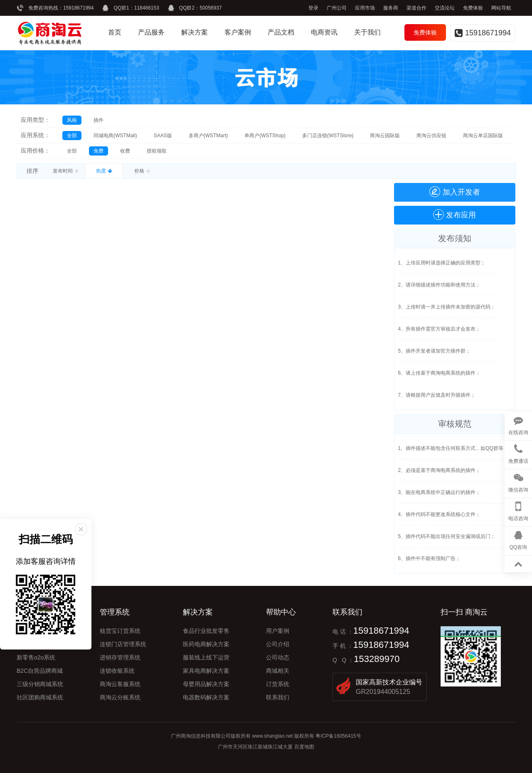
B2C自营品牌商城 (40, 671)
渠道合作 (416, 8)
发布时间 (66, 171)
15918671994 (78, 8)
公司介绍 (278, 644)
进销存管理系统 (120, 657)
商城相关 (278, 671)
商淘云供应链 (431, 136)
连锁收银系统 (117, 671)
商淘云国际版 (385, 136)
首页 (115, 32)
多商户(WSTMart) (208, 136)
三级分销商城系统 (40, 684)
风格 (72, 120)
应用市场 (365, 8)
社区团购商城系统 (40, 697)
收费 (125, 151)
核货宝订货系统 (120, 631)
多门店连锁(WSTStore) (328, 136)
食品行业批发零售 (206, 631)
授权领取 (157, 151)
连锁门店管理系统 (123, 644)
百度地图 (304, 747)
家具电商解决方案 (206, 671)
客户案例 (238, 32)
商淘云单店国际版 (483, 136)
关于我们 (367, 32)
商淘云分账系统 (120, 697)
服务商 (391, 8)
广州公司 (337, 8)
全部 (72, 136)
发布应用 (461, 215)
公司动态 (278, 657)
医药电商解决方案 (206, 644)
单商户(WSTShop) (265, 136)
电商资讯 (324, 32)
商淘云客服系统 (120, 684)
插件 (99, 120)
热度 (104, 171)
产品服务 (151, 32)
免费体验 (473, 8)
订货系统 (278, 684)
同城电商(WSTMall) (115, 136)
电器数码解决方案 (206, 697)
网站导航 (501, 8)
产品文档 (281, 32)
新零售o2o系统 (36, 657)
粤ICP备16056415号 (338, 736)
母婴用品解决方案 (206, 684)
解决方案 (195, 32)
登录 (313, 8)
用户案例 (278, 631)
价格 (142, 171)
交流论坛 (445, 8)
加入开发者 (455, 192)
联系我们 (278, 697)
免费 (99, 151)
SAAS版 (163, 136)
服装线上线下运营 (206, 657)
